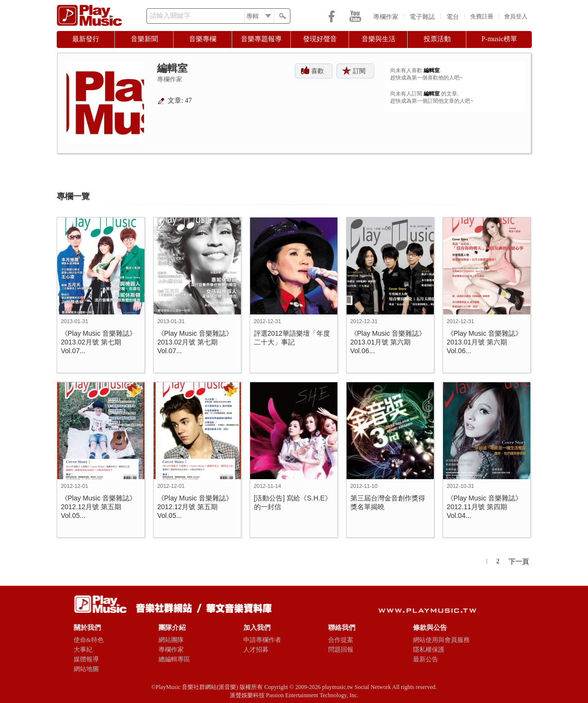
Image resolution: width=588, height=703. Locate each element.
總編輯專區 (174, 659)
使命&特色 (89, 640)
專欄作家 (386, 17)
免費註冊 (482, 16)
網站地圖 (86, 669)
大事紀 (83, 649)
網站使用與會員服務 (441, 640)
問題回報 (341, 649)
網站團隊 (171, 640)
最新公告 (426, 659)
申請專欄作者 (262, 640)
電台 (453, 17)
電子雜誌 (422, 17)
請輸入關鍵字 (170, 16)
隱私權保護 (429, 649)
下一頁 (519, 562)
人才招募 (256, 649)
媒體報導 (86, 659)
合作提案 (341, 640)
